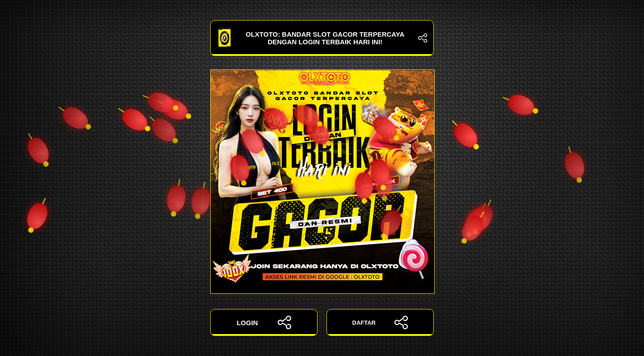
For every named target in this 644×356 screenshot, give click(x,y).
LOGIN (264, 322)
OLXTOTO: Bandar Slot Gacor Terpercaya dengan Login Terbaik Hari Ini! (322, 38)
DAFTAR (380, 322)
